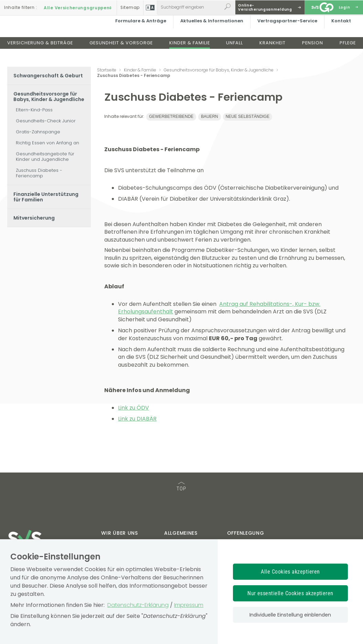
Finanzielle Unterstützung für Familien (46, 197)
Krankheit (273, 54)
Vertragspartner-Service (285, 32)
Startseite (107, 70)
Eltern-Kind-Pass (34, 110)
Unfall (234, 54)
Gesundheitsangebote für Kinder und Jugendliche (45, 157)
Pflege (348, 54)
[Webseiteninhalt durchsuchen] (189, 7)
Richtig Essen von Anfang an (47, 143)
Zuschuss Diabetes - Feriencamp (39, 173)
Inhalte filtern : (21, 7)
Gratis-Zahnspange (38, 132)
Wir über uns (119, 533)
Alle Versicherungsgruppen (78, 7)
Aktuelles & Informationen (210, 32)
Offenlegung (246, 533)
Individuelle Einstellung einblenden (290, 615)
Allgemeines (181, 533)
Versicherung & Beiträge (40, 54)
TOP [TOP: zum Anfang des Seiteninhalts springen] (181, 487)
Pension (313, 54)
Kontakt (339, 32)
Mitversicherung (34, 218)
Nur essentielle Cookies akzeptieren (290, 593)
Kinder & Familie (190, 54)
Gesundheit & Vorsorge (121, 54)
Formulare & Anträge (139, 32)
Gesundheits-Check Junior (46, 121)
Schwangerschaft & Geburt (48, 76)
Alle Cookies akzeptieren (290, 572)
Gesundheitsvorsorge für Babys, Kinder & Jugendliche (49, 97)
